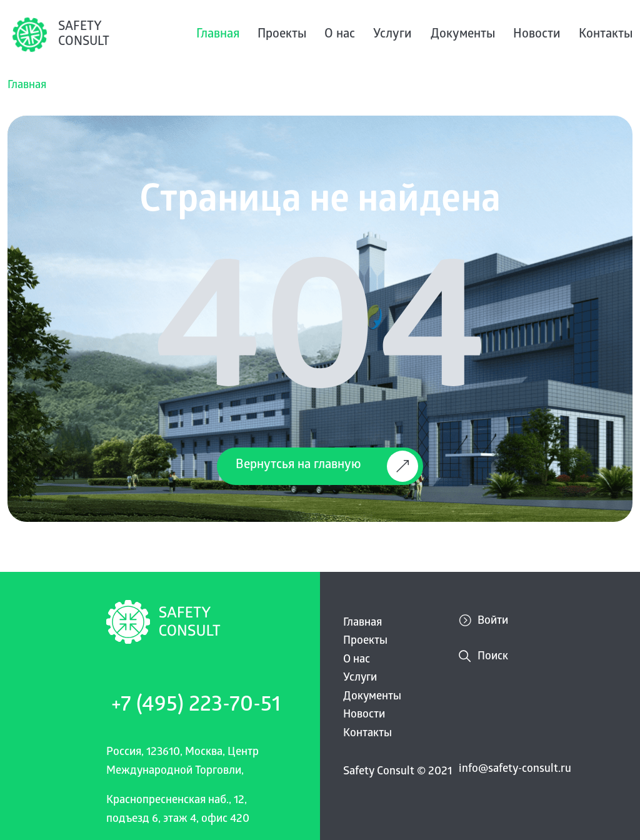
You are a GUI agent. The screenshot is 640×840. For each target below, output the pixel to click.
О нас (340, 35)
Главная (218, 35)
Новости (537, 35)
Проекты (282, 35)
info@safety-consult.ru (515, 770)
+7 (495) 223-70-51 (196, 707)
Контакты (606, 35)
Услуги (392, 35)
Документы (463, 35)
